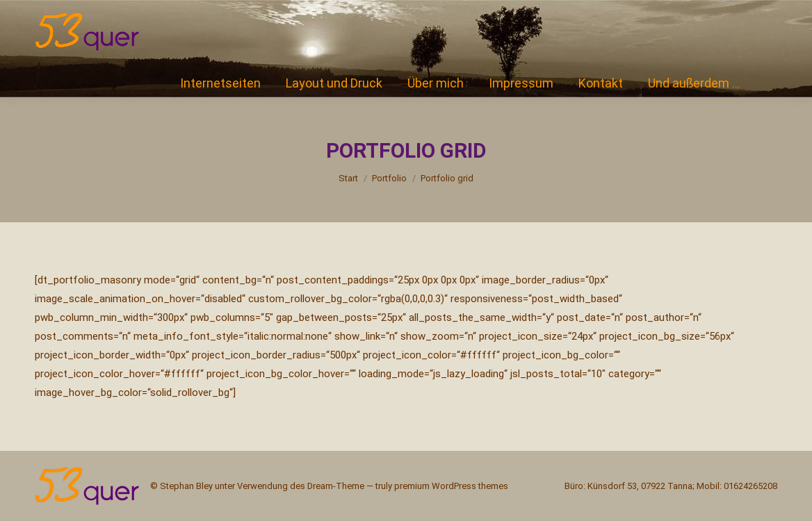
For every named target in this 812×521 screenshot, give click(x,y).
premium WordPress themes (451, 486)
